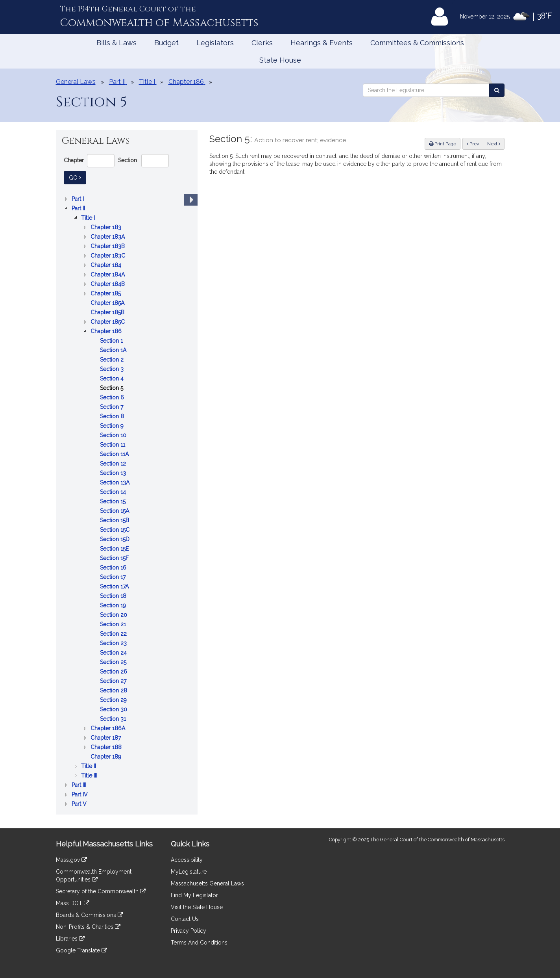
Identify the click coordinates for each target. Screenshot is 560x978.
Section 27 (114, 681)
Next (494, 144)
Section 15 (114, 501)
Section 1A (114, 350)
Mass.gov (71, 860)
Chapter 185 (106, 293)
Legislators (215, 43)
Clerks (262, 43)
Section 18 (114, 596)
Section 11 (113, 445)
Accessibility (187, 860)
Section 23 (114, 643)
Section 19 (114, 605)
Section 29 (114, 700)
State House (280, 60)
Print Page (443, 144)
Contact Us (185, 919)
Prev (475, 143)
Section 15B (115, 520)
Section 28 (114, 690)
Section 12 (114, 464)
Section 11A (115, 454)
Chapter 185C (108, 322)
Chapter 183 (107, 227)
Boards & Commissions (90, 915)
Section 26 (114, 672)
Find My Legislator (194, 895)
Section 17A (115, 586)
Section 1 (112, 341)
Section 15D (116, 539)
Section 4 (113, 379)
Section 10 (114, 435)
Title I (89, 218)
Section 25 (114, 662)
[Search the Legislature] (497, 90)
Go (78, 177)
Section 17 (114, 577)
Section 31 (114, 719)
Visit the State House (197, 907)
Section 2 (113, 360)
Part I (79, 199)
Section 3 (113, 369)
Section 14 (114, 492)
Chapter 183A (108, 237)
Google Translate (81, 950)
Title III (90, 776)
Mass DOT (73, 903)
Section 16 (114, 568)
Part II (79, 208)
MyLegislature (189, 872)
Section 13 (114, 473)
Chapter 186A (109, 728)
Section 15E (115, 549)
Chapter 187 (106, 738)
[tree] (127, 501)
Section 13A (116, 483)
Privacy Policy (189, 931)
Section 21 (114, 624)
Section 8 (113, 416)
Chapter (74, 160)
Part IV (80, 794)
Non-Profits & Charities (88, 927)
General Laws (76, 82)
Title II (89, 766)
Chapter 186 (107, 331)
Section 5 (112, 388)
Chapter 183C (109, 256)
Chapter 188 (107, 747)
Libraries (70, 939)
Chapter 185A (108, 303)
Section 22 (114, 634)
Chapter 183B (108, 246)
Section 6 (113, 397)
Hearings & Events (322, 43)
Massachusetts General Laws (207, 883)
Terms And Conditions (199, 943)
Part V (80, 804)
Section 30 (114, 709)
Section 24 (114, 653)
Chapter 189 (107, 757)
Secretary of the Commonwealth (101, 891)
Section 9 (113, 426)
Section (128, 160)
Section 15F (115, 558)
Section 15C (116, 530)
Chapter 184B (108, 284)
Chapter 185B (108, 312)
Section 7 (112, 407)
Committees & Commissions (417, 43)
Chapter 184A (108, 275)
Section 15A (115, 511)
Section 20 (114, 615)
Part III (80, 785)
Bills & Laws (116, 43)
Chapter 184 (107, 265)
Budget (166, 43)
